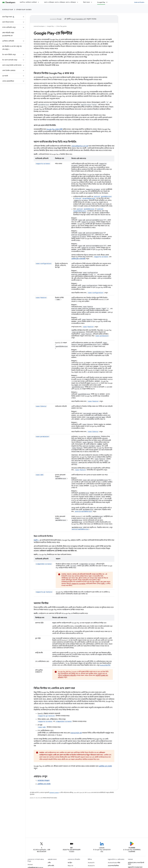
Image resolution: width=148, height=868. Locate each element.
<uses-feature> (41, 298)
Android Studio (139, 2)
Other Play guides (24, 10)
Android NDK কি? (105, 665)
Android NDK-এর (76, 733)
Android (30, 864)
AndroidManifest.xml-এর (80, 146)
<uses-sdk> (40, 475)
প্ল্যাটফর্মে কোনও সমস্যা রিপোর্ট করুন (136, 863)
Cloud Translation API (79, 19)
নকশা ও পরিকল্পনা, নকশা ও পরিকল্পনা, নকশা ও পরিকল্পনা (60, 2)
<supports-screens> (43, 164)
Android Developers (39, 26)
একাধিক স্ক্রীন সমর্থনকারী (78, 259)
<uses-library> (41, 406)
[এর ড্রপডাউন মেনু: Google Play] (108, 2)
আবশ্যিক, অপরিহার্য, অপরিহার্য (28, 2)
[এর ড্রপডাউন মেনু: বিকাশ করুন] (92, 2)
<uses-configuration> (44, 264)
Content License (54, 793)
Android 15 (91, 863)
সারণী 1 (103, 584)
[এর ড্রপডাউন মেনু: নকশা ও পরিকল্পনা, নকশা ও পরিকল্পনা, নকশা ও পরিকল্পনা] (78, 2)
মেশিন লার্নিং (51, 866)
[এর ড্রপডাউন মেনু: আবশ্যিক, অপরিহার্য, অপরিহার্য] (39, 2)
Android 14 (91, 866)
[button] (11, 17)
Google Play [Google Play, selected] (101, 2)
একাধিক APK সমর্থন (105, 766)
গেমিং (49, 863)
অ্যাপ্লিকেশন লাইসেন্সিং (69, 675)
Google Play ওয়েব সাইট (55, 129)
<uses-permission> (42, 437)
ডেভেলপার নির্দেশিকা (113, 866)
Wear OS (70, 866)
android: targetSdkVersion (85, 198)
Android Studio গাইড (114, 863)
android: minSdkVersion (103, 197)
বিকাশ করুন (87, 2)
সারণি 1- (36, 540)
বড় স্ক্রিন (70, 863)
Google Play (8, 10)
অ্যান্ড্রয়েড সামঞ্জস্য (44, 781)
